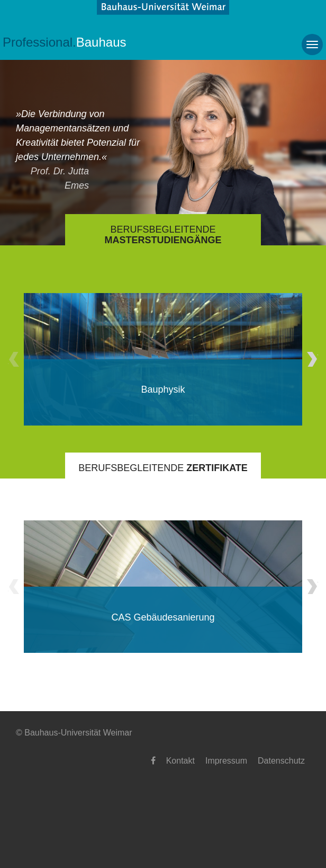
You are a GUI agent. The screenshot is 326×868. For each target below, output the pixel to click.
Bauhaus (65, 42)
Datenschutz (281, 761)
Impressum (226, 761)
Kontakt (180, 761)
